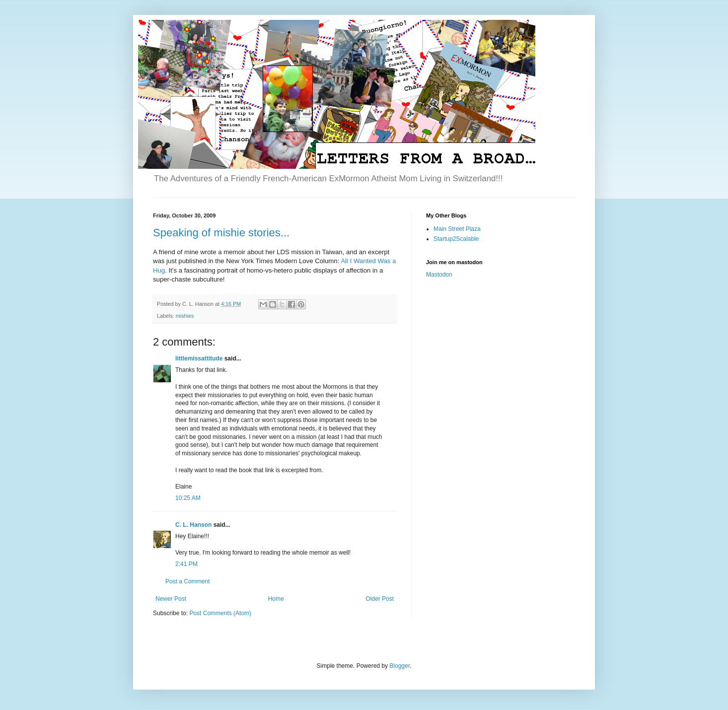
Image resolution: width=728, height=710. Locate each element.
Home (276, 599)
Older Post (380, 599)
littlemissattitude (199, 358)
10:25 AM (188, 498)
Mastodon (439, 275)
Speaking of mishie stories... (221, 233)
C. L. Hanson (193, 525)
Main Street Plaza (457, 229)
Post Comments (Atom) (220, 613)
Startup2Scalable (456, 239)
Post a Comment (187, 581)
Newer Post (171, 599)
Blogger (400, 666)
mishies (185, 316)
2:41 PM (186, 564)
